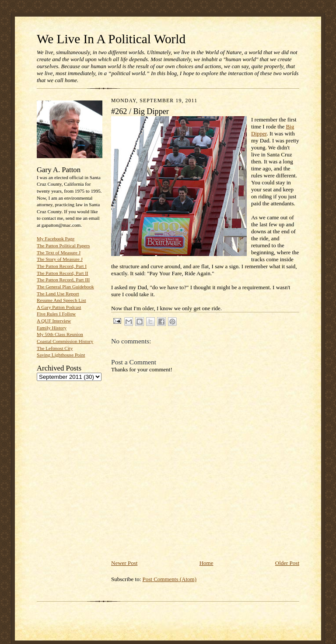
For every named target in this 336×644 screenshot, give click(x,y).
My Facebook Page (56, 239)
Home (206, 563)
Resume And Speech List (61, 300)
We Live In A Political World (111, 39)
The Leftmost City (55, 348)
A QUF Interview (54, 321)
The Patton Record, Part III (63, 280)
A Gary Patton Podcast (59, 307)
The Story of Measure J (60, 259)
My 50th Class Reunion (60, 334)
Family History (52, 328)
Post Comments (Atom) (170, 579)
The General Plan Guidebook (65, 287)
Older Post (287, 563)
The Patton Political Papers (63, 246)
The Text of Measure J (59, 253)
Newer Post (124, 563)
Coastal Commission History (65, 341)
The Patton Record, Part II (63, 273)
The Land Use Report (58, 294)
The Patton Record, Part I (62, 266)
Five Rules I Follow (56, 314)
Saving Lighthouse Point (61, 355)
